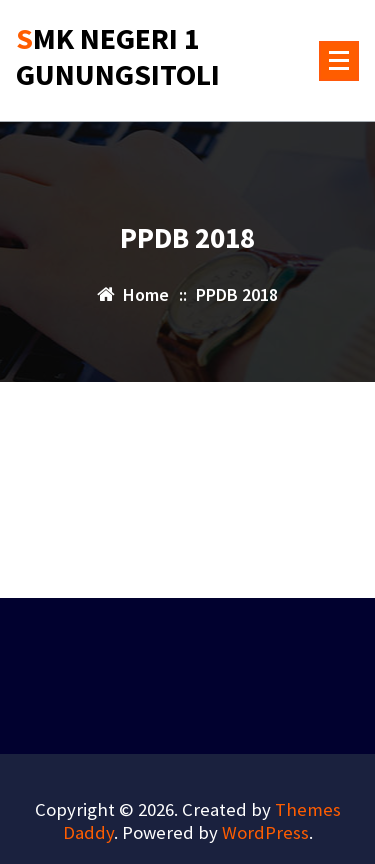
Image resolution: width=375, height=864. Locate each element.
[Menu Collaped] (339, 61)
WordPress (265, 832)
